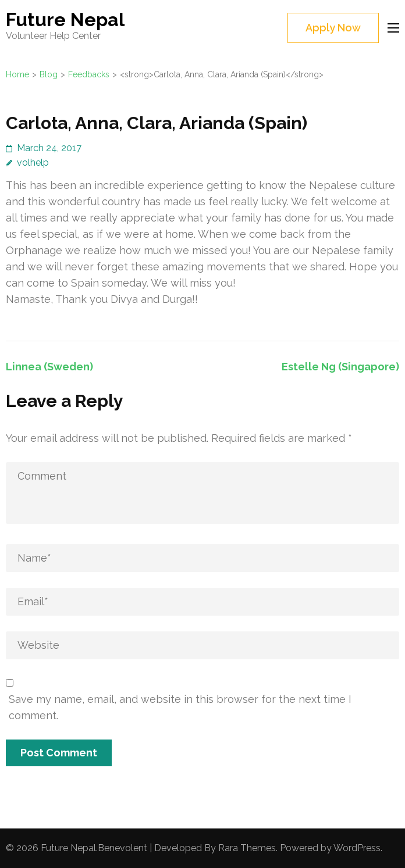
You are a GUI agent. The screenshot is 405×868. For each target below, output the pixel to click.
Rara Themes (247, 848)
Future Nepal (65, 19)
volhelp (33, 162)
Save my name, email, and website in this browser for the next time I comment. (180, 707)
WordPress (357, 848)
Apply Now (333, 28)
